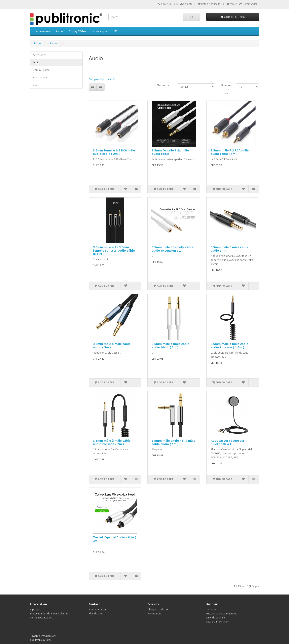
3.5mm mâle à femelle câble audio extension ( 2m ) (172, 249)
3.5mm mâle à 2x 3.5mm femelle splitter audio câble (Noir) (114, 250)
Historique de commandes (222, 614)
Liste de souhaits (216, 618)
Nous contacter (97, 610)
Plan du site (95, 614)
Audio (59, 31)
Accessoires (43, 31)
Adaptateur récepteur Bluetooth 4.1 (228, 442)
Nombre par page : (225, 89)
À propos (35, 610)
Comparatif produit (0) (102, 79)
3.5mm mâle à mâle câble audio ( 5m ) (112, 345)
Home (38, 43)
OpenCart (50, 636)
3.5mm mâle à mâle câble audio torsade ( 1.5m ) (229, 345)
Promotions (154, 614)
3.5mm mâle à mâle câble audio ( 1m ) (229, 249)
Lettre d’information (218, 622)
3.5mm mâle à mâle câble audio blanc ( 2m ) (170, 345)
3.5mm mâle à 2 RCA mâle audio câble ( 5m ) (230, 152)
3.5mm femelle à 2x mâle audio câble (170, 152)
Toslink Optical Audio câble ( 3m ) (114, 539)
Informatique (99, 31)
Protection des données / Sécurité (49, 614)
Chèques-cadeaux (158, 610)
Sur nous (211, 610)
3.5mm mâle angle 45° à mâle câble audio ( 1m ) (173, 442)
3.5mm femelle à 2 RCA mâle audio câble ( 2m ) (114, 152)
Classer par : (164, 85)
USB (115, 31)
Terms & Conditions (41, 618)
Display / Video (77, 31)
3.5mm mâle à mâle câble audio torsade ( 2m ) (112, 442)
